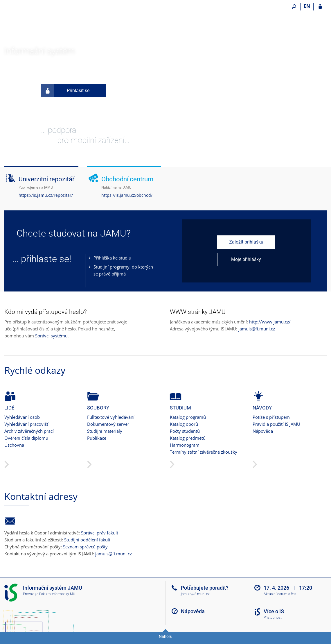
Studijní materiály (105, 431)
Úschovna (14, 445)
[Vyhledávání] (294, 7)
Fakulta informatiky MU (57, 594)
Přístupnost (273, 618)
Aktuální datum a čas (280, 594)
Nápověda (263, 431)
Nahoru (166, 636)
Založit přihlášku (246, 242)
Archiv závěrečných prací (29, 431)
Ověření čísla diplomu (26, 438)
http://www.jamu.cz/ (270, 322)
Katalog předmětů (188, 438)
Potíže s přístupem (271, 417)
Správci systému (51, 336)
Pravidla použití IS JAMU (276, 424)
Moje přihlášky (246, 259)
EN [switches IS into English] (307, 6)
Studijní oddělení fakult (87, 540)
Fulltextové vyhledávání (111, 417)
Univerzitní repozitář (46, 179)
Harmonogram (185, 445)
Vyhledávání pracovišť (26, 424)
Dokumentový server (108, 424)
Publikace (97, 438)
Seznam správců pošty (85, 547)
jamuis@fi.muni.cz (257, 329)
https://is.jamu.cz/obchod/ (127, 195)
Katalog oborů (184, 424)
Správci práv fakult (100, 533)
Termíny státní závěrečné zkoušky (204, 452)
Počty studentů (185, 431)
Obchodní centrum (127, 179)
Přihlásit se (65, 91)
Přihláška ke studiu (112, 258)
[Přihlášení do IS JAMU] (320, 7)
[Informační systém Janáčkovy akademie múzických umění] (37, 24)
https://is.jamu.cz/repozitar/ (46, 195)
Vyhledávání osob (22, 417)
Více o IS (274, 611)
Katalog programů (188, 417)
